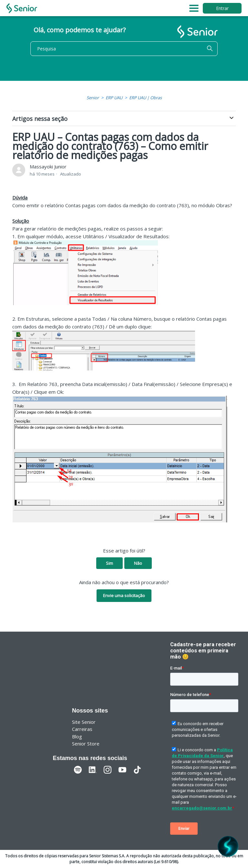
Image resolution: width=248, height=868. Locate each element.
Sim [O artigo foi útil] (109, 563)
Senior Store (86, 744)
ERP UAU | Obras (145, 98)
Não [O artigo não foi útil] (138, 563)
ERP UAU (114, 98)
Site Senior (84, 722)
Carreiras (82, 729)
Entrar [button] (222, 8)
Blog (77, 736)
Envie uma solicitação (124, 595)
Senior (93, 98)
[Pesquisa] (124, 49)
